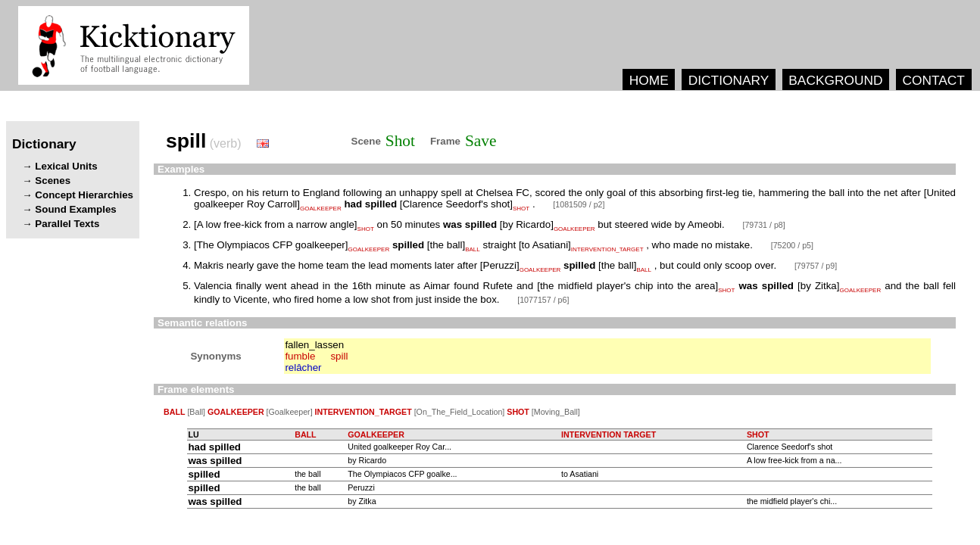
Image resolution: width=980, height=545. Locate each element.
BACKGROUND (835, 80)
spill (339, 356)
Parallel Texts (67, 224)
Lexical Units (66, 166)
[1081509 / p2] (579, 204)
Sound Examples (75, 209)
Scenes (53, 181)
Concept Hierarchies (84, 195)
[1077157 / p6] (543, 300)
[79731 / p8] (763, 225)
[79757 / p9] (816, 266)
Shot (400, 141)
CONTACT (933, 80)
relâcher (303, 367)
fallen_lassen (314, 345)
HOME (649, 80)
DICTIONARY (729, 80)
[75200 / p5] (792, 245)
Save (481, 141)
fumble (300, 356)
